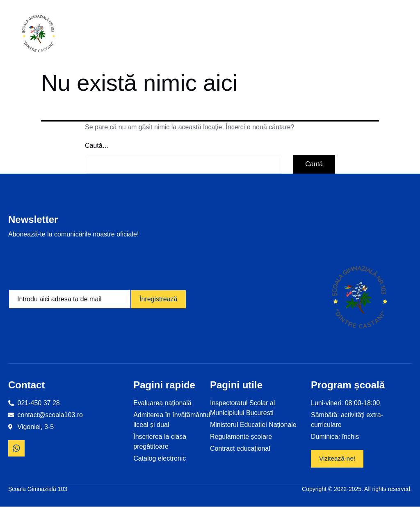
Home (106, 35)
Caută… (97, 146)
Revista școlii (355, 35)
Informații (149, 35)
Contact (394, 35)
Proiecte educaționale (252, 35)
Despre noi (198, 35)
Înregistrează (159, 299)
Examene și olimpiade (309, 35)
